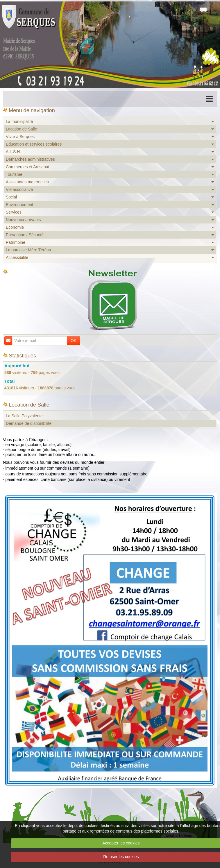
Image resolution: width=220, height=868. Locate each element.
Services (14, 212)
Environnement (19, 205)
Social (11, 197)
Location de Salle (21, 129)
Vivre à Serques (20, 137)
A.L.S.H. (13, 152)
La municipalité (19, 121)
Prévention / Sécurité (25, 235)
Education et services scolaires (34, 144)
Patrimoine (16, 242)
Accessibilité (17, 257)
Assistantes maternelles (27, 182)
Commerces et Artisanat (27, 167)
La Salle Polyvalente (24, 416)
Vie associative (19, 189)
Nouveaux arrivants (23, 220)
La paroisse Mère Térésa (28, 250)
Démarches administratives (30, 159)
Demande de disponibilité (29, 423)
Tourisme (14, 174)
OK (74, 341)
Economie (15, 227)
